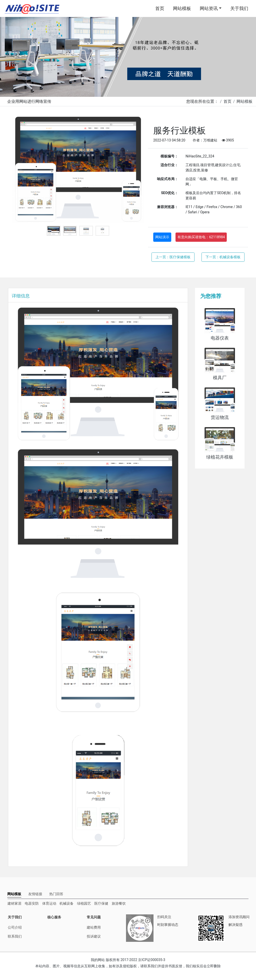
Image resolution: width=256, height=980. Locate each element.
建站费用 (94, 927)
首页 (160, 8)
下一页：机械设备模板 (223, 257)
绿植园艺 (84, 903)
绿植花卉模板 (220, 457)
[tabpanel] (78, 170)
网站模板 (182, 8)
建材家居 (14, 903)
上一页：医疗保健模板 (173, 257)
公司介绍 (15, 927)
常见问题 (94, 917)
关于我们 (239, 8)
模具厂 (220, 378)
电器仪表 (220, 338)
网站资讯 (209, 8)
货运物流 (220, 417)
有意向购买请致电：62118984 (201, 237)
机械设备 (66, 903)
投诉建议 (94, 936)
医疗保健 (101, 903)
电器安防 (32, 903)
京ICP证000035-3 (152, 960)
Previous (19, 170)
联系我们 (15, 936)
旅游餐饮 (119, 903)
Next (137, 170)
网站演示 (162, 237)
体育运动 (49, 903)
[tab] (14, 894)
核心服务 (54, 917)
